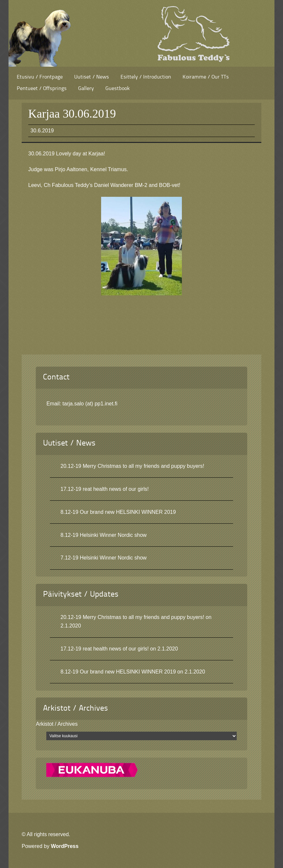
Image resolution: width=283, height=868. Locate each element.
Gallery (86, 89)
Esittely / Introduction (146, 77)
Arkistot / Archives (57, 724)
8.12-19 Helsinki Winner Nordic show (103, 535)
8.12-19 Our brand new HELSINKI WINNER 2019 (118, 512)
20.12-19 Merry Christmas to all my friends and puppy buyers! (132, 466)
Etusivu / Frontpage (40, 77)
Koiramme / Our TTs (206, 77)
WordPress (65, 846)
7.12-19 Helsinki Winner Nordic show (103, 558)
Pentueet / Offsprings (42, 89)
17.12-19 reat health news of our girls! (105, 489)
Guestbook (118, 89)
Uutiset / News (92, 77)
